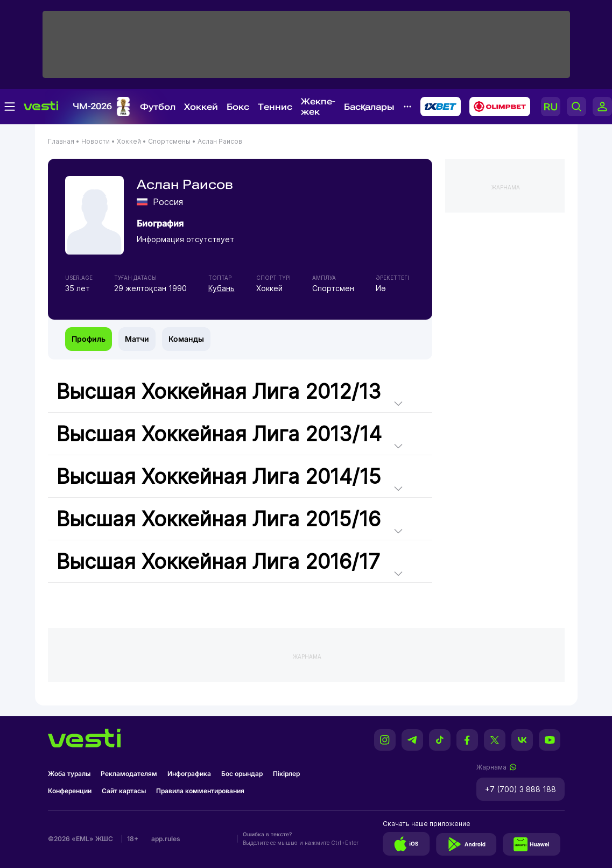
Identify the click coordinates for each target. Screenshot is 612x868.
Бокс (238, 107)
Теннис (275, 107)
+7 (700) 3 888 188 (520, 789)
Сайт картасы (124, 791)
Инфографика (189, 774)
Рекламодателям (129, 774)
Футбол (158, 107)
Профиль (89, 339)
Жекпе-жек (318, 107)
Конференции (70, 791)
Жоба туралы (69, 774)
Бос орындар (242, 774)
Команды (186, 339)
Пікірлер (286, 774)
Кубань (221, 288)
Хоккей (201, 107)
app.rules (166, 839)
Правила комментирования (200, 791)
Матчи (137, 339)
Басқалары (369, 107)
